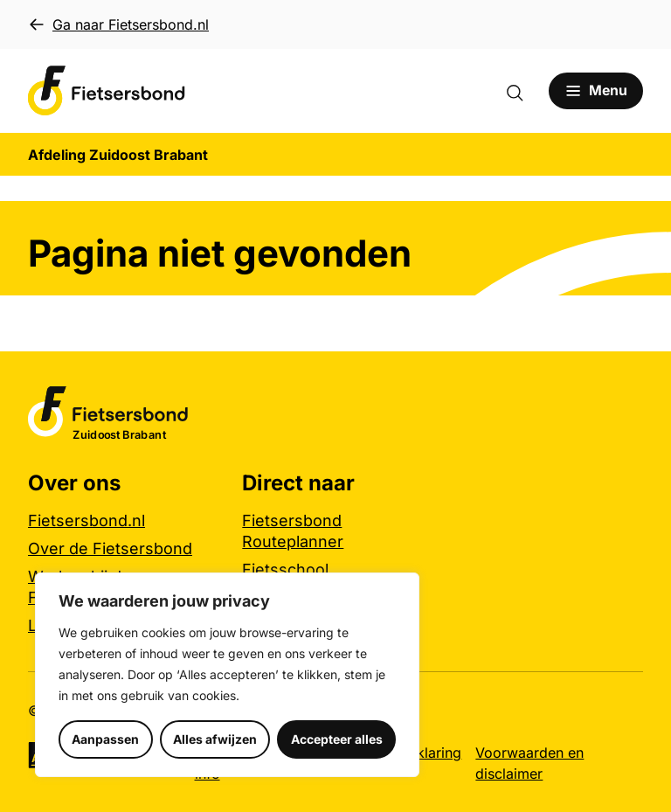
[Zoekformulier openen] (522, 91)
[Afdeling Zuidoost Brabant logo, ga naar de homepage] (107, 91)
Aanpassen (105, 739)
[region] (227, 675)
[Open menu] (595, 91)
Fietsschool (285, 569)
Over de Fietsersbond (110, 548)
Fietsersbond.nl (86, 521)
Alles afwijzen (215, 739)
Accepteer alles (337, 739)
